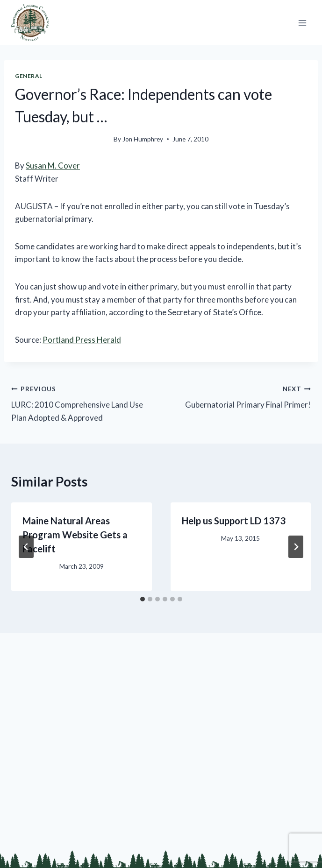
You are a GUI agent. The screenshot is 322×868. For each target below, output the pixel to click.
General (29, 76)
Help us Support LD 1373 (234, 521)
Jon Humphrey (143, 139)
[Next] (296, 547)
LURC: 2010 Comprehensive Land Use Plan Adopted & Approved (82, 402)
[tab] (143, 599)
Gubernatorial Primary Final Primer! (240, 396)
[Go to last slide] (26, 547)
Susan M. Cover (53, 166)
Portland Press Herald (82, 340)
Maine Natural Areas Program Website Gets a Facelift (75, 535)
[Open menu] (302, 23)
